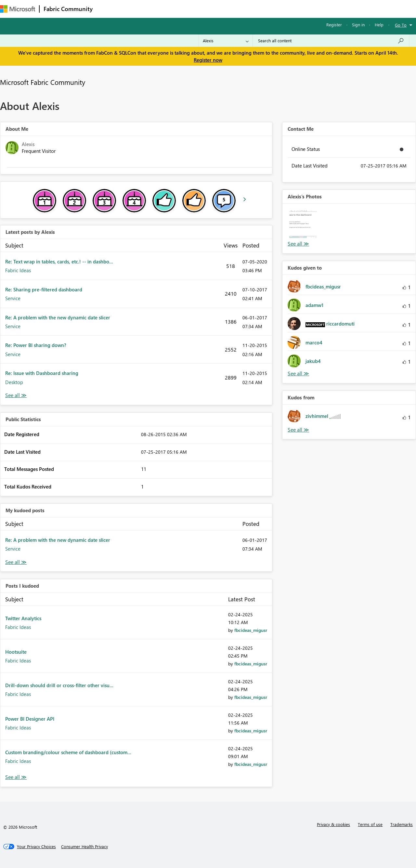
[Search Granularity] (226, 41)
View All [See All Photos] (298, 244)
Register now (208, 60)
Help (379, 25)
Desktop (14, 382)
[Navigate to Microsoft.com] (18, 9)
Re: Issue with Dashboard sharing (42, 373)
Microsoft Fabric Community (43, 82)
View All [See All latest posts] (16, 395)
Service (13, 298)
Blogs (221, 9)
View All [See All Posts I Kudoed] (16, 777)
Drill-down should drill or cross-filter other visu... (59, 685)
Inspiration (136, 9)
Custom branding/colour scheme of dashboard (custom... (68, 752)
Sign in (358, 25)
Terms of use (370, 824)
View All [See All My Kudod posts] (16, 562)
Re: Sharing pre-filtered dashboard (44, 289)
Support (273, 9)
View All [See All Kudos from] (298, 430)
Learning (246, 9)
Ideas (163, 9)
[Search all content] (331, 41)
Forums (107, 9)
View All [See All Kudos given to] (298, 374)
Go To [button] (401, 25)
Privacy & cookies (333, 824)
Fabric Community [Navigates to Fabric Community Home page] (68, 9)
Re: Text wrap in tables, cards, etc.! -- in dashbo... (59, 261)
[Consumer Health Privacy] (84, 847)
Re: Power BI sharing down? (36, 345)
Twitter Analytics (23, 618)
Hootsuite (16, 652)
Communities (192, 9)
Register (334, 25)
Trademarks (402, 824)
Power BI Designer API (30, 719)
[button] (303, 224)
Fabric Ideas (18, 270)
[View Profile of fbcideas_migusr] (251, 630)
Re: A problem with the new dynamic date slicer (58, 317)
